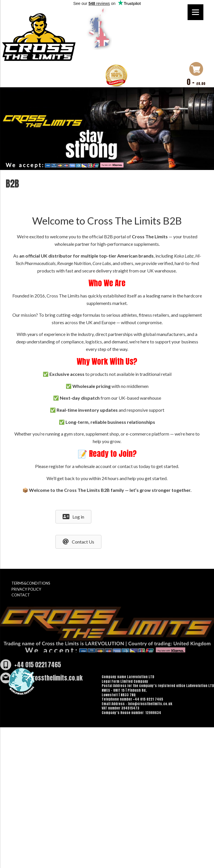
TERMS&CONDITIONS (31, 583)
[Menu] (195, 12)
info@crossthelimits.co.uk (49, 678)
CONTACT (21, 595)
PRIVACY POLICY (26, 589)
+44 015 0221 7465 (38, 665)
